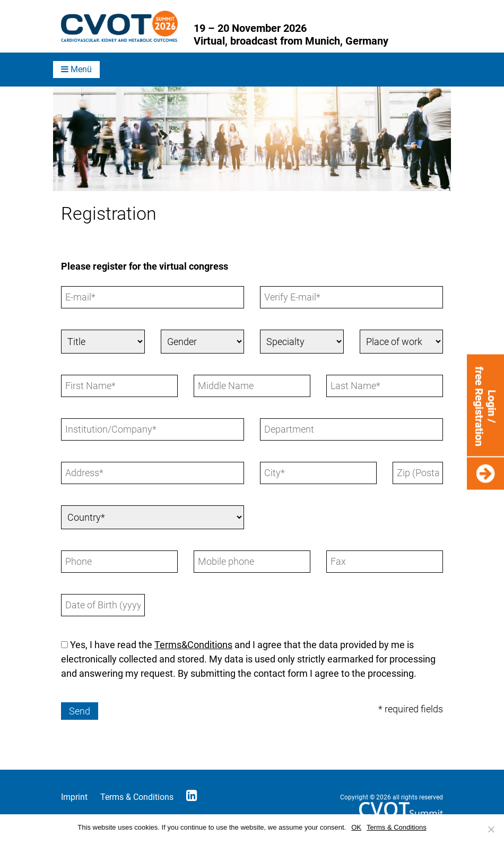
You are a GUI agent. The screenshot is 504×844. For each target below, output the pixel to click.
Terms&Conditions (193, 645)
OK (356, 827)
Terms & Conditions (137, 797)
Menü (76, 69)
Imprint (74, 797)
